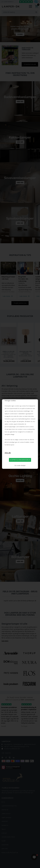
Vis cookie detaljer (20, 465)
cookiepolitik (31, 429)
